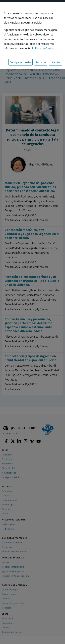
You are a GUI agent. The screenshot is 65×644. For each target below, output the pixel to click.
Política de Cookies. (44, 48)
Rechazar (41, 62)
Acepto (56, 62)
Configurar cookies (21, 62)
